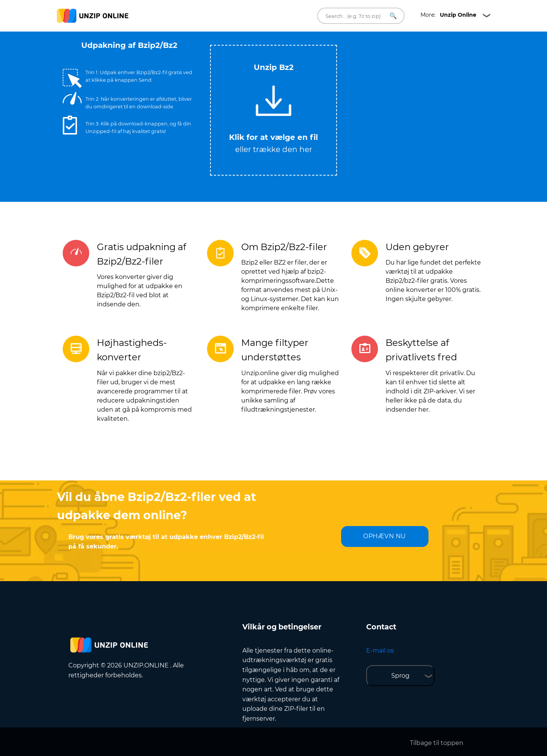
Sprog (400, 676)
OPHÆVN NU (385, 536)
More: (448, 15)
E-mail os (380, 651)
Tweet (304, 41)
